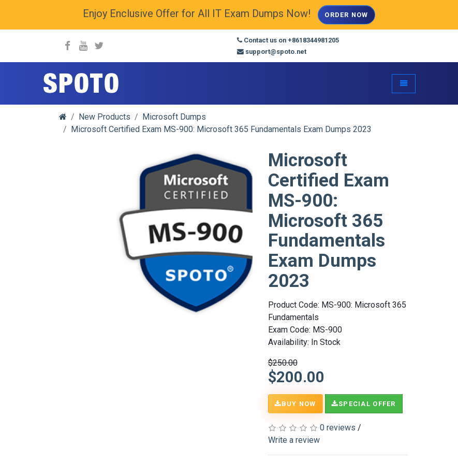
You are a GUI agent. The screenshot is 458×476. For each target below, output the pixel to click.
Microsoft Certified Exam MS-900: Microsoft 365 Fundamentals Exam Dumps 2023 (221, 129)
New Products (105, 117)
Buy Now (296, 404)
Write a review (294, 440)
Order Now (346, 15)
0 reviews (338, 428)
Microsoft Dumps (174, 117)
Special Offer (364, 404)
